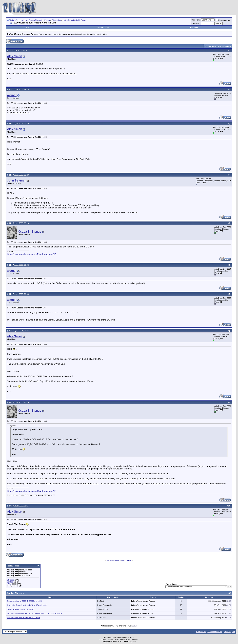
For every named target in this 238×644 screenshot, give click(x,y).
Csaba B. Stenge (30, 231)
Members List (103, 27)
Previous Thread (113, 560)
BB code (11, 580)
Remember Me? (224, 20)
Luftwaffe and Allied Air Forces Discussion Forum (30, 20)
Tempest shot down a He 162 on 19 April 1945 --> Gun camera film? (35, 613)
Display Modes (225, 46)
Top (234, 632)
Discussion (56, 20)
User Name (196, 20)
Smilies (10, 582)
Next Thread (126, 560)
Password (196, 23)
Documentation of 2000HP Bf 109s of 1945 (24, 601)
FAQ (28, 27)
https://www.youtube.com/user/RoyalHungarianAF (31, 254)
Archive (227, 632)
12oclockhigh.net (215, 632)
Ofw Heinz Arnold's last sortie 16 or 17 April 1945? (27, 605)
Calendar (194, 27)
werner (12, 95)
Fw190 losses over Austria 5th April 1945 (24, 618)
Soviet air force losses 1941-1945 (21, 609)
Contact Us (201, 632)
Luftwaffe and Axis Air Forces (75, 20)
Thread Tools (210, 46)
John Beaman (17, 180)
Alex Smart (15, 56)
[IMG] (9, 584)
